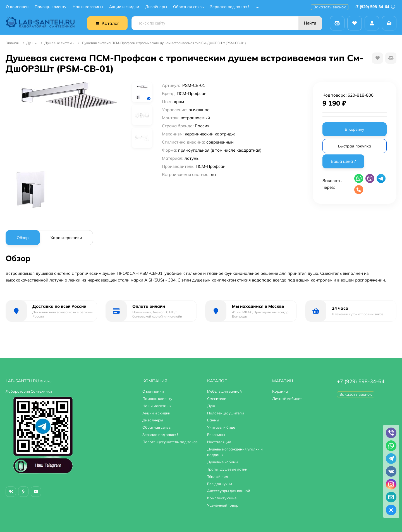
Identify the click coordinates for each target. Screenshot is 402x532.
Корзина (280, 391)
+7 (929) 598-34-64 (375, 7)
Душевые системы (59, 43)
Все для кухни (220, 484)
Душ (30, 43)
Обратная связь (188, 7)
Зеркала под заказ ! (229, 7)
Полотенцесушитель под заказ (170, 442)
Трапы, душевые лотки (227, 469)
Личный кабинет (287, 399)
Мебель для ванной (224, 391)
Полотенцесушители (226, 413)
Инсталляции (219, 442)
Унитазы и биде (221, 427)
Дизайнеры (156, 7)
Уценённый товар (223, 505)
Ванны (213, 420)
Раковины (216, 435)
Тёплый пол (218, 476)
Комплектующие (222, 498)
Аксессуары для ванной (229, 491)
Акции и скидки (124, 7)
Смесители (217, 399)
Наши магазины (88, 7)
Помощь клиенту (51, 7)
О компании (17, 7)
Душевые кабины (223, 462)
